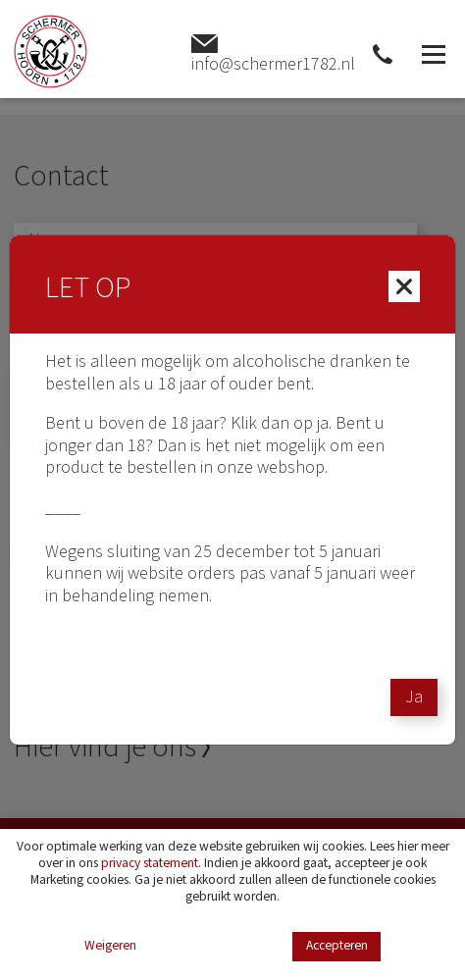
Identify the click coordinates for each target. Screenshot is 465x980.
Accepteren (337, 945)
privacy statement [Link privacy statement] (150, 863)
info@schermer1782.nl (273, 54)
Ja (414, 697)
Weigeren (110, 946)
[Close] (404, 286)
